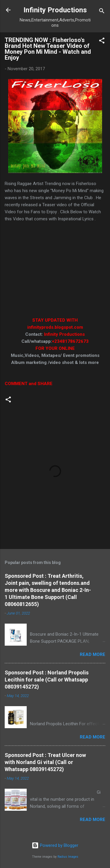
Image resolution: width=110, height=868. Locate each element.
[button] (102, 42)
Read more (93, 654)
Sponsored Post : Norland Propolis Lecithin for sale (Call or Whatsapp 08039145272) (47, 680)
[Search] (102, 12)
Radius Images (68, 857)
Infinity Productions (55, 10)
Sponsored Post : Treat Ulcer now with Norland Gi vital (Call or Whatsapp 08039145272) (45, 762)
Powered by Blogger (55, 845)
